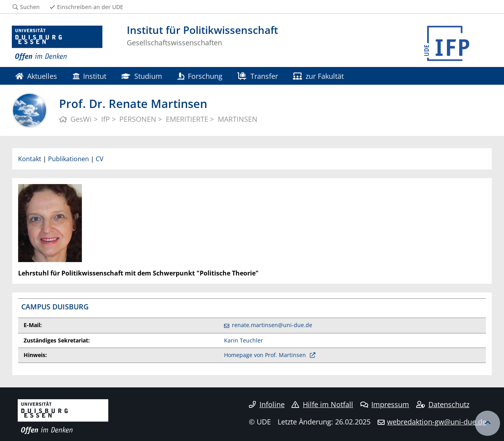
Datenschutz (443, 404)
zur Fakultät (318, 76)
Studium (142, 76)
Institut (89, 76)
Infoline (267, 404)
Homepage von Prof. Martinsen (266, 355)
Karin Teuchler (244, 340)
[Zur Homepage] (57, 43)
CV (100, 159)
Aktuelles (36, 76)
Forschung (200, 76)
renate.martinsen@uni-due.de (272, 325)
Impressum (385, 404)
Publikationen (69, 159)
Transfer (258, 76)
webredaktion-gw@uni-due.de (437, 422)
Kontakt (30, 159)
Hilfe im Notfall (322, 404)
